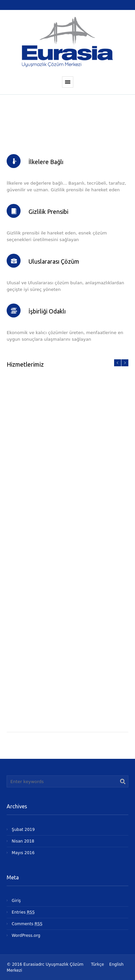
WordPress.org (26, 935)
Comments (27, 924)
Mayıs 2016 (23, 853)
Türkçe (97, 964)
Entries (23, 912)
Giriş (16, 901)
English (116, 964)
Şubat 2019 (23, 830)
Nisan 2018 (23, 841)
